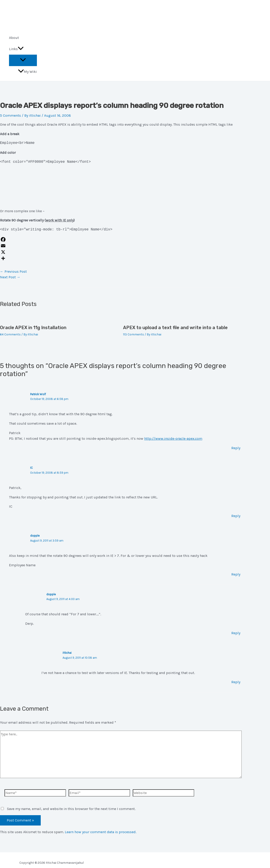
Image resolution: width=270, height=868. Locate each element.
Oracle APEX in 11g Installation (33, 328)
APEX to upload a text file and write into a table (175, 328)
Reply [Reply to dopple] (236, 574)
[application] (21, 49)
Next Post (10, 277)
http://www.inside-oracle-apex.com (173, 438)
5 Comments (10, 115)
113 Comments (134, 334)
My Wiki (27, 72)
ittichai (67, 653)
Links (16, 49)
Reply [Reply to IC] (236, 516)
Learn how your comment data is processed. (101, 832)
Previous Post (13, 271)
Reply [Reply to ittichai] (236, 682)
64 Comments (10, 334)
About (14, 38)
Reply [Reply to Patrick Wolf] (236, 448)
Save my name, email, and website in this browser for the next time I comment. (71, 809)
